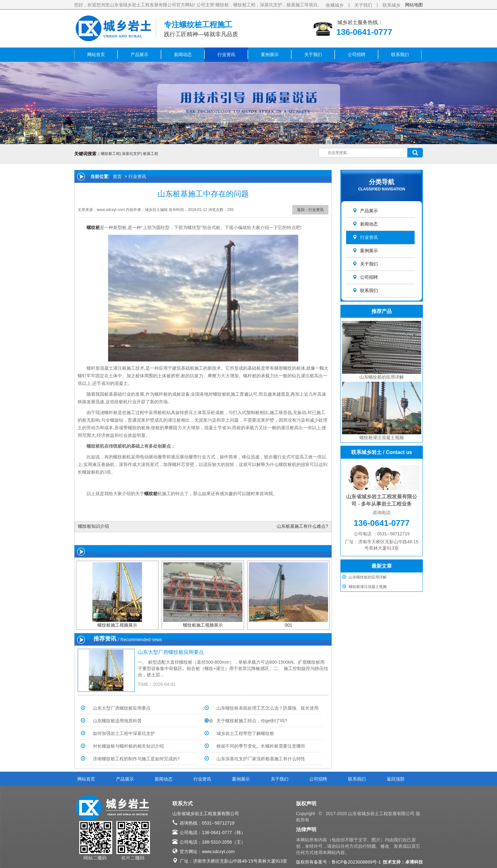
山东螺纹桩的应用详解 (368, 577)
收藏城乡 (335, 5)
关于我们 (363, 5)
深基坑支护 (131, 154)
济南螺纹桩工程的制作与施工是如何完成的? (136, 759)
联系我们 (400, 54)
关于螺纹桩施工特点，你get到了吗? (252, 721)
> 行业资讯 (135, 176)
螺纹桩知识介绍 (94, 526)
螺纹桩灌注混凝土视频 (368, 587)
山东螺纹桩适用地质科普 (117, 721)
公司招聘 (357, 54)
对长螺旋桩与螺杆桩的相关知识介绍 (128, 746)
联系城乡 (391, 5)
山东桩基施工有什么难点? (302, 526)
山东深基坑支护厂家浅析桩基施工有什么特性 (261, 759)
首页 (117, 176)
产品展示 (139, 54)
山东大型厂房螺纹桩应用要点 (171, 652)
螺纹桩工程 (110, 154)
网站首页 (96, 54)
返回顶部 (396, 779)
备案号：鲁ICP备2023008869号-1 (347, 862)
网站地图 (414, 5)
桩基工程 (151, 154)
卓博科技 (414, 862)
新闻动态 (183, 54)
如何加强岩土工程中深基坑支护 (124, 733)
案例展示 (270, 54)
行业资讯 (226, 54)
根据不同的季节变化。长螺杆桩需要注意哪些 (261, 746)
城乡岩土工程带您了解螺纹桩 (245, 733)
